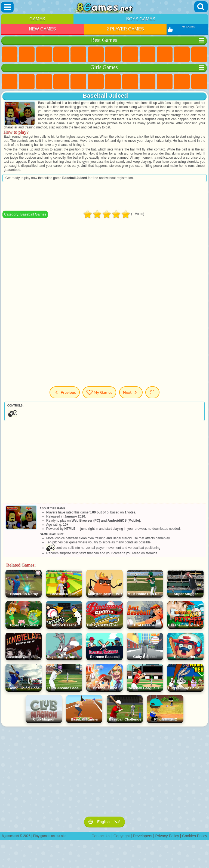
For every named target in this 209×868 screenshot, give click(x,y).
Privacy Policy (167, 836)
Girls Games (27, 54)
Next (131, 392)
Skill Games (96, 54)
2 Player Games (125, 29)
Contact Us (101, 836)
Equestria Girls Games (27, 82)
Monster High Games (96, 82)
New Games (42, 29)
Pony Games (10, 82)
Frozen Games (165, 82)
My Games (99, 392)
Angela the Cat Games (147, 82)
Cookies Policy (195, 836)
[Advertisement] (104, 196)
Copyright (122, 836)
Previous (65, 392)
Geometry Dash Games (130, 54)
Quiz (78, 82)
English (104, 822)
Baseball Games (33, 214)
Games (37, 19)
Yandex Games (113, 54)
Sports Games (147, 54)
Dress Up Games (182, 82)
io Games (182, 54)
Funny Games (165, 54)
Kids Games (61, 54)
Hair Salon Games (199, 82)
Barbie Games (61, 82)
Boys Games (141, 19)
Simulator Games (44, 54)
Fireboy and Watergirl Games (44, 82)
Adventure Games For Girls (113, 82)
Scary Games (199, 54)
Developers (142, 836)
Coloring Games (130, 82)
